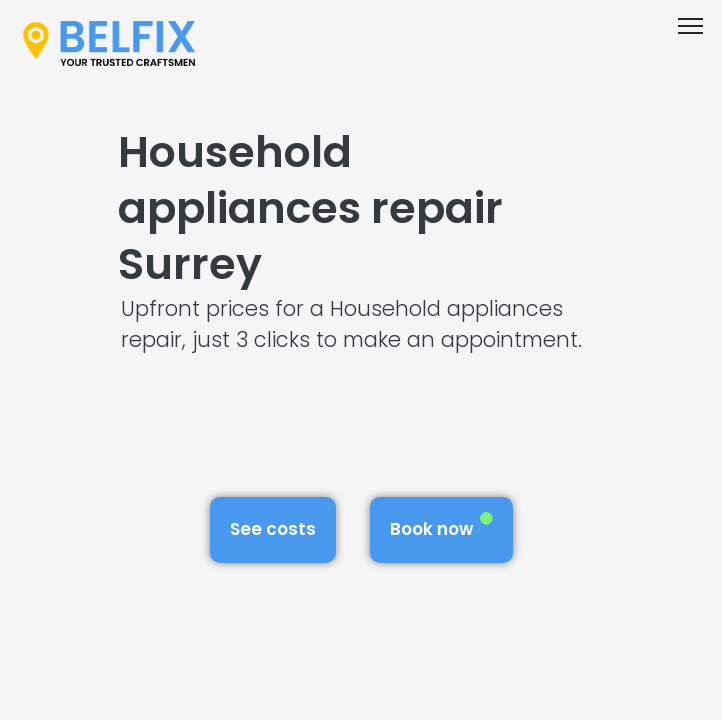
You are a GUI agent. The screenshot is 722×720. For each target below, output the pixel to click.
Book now (441, 526)
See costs (273, 529)
